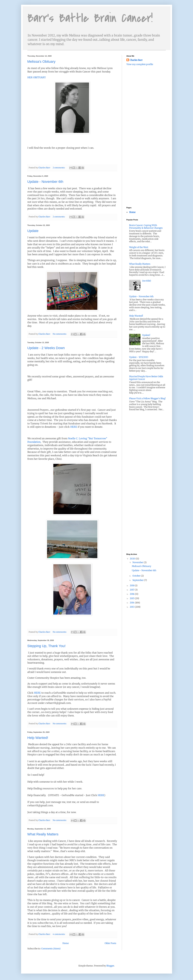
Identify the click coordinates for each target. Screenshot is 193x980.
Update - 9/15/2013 (139, 357)
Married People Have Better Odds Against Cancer (146, 378)
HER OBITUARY (37, 77)
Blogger (110, 966)
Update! (146, 335)
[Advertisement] (142, 86)
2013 (132, 607)
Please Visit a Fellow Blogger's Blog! (147, 398)
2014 (132, 603)
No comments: (60, 334)
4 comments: (59, 934)
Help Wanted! (38, 738)
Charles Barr (136, 60)
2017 (132, 590)
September (138, 580)
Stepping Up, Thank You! (46, 646)
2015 (132, 598)
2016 (132, 594)
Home (66, 943)
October (137, 576)
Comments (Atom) (51, 949)
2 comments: (59, 168)
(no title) (147, 281)
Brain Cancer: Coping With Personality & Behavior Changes (146, 227)
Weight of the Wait (139, 247)
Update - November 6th (45, 182)
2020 (133, 559)
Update (33, 231)
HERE (74, 427)
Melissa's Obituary (41, 62)
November (138, 562)
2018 (132, 585)
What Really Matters (43, 834)
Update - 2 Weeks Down (46, 348)
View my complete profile (140, 64)
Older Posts (110, 943)
